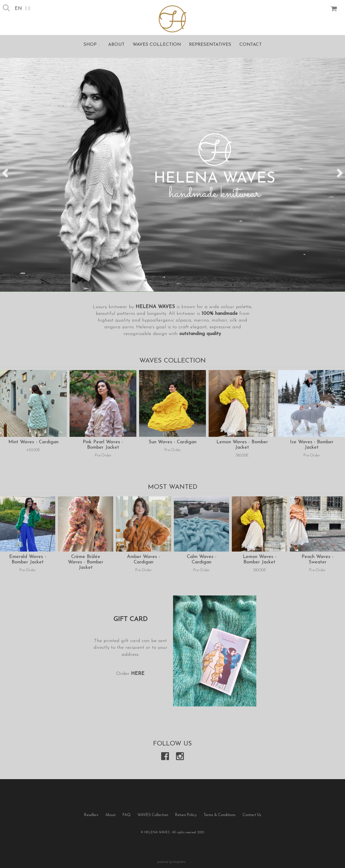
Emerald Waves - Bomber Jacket (28, 560)
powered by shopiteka (171, 862)
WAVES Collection (157, 45)
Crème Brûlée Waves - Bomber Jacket (86, 562)
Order (124, 674)
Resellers (91, 815)
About (116, 45)
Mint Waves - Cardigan (33, 442)
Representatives (210, 45)
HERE (138, 674)
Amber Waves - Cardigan (144, 560)
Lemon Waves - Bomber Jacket (242, 445)
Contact (251, 45)
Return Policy (186, 815)
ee (28, 9)
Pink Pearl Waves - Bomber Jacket (103, 445)
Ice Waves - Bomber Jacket (312, 445)
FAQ (127, 815)
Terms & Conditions (220, 815)
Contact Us (252, 815)
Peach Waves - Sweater (318, 560)
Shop (92, 45)
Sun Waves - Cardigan (172, 442)
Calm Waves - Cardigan (202, 560)
